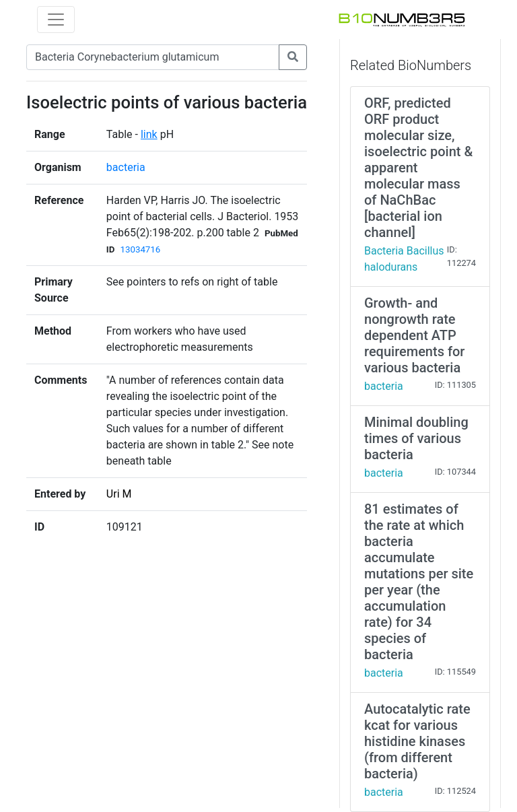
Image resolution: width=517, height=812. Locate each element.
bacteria (126, 167)
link (149, 134)
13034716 (140, 249)
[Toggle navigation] (56, 20)
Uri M (119, 494)
